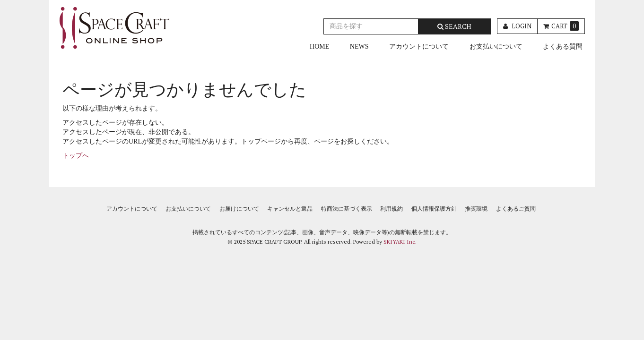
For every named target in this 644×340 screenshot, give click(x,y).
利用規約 (392, 209)
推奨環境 (476, 209)
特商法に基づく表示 (347, 209)
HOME (319, 47)
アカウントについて (419, 47)
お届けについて (239, 209)
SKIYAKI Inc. (400, 242)
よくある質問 (563, 47)
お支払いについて (496, 47)
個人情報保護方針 (434, 209)
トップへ (76, 156)
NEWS (359, 47)
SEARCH (454, 26)
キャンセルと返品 (290, 209)
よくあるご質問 (516, 209)
